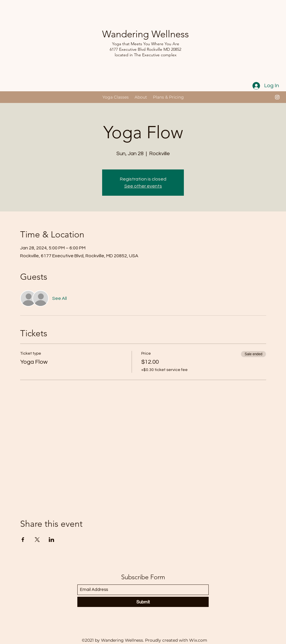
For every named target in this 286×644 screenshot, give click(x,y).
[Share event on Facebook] (23, 540)
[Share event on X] (37, 540)
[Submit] (143, 602)
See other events (143, 186)
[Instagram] (277, 97)
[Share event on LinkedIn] (52, 540)
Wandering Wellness (145, 34)
